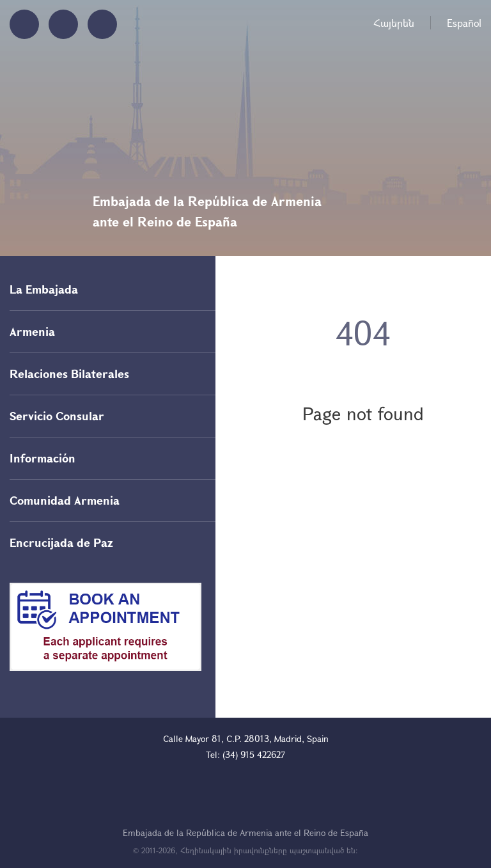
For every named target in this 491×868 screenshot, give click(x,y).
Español (464, 23)
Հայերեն (394, 23)
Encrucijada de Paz (61, 542)
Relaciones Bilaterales (69, 374)
